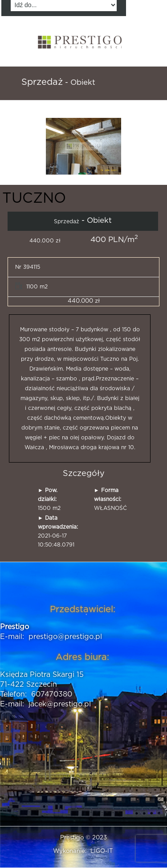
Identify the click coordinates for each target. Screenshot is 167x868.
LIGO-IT (102, 851)
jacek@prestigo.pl (60, 704)
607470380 (52, 694)
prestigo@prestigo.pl (65, 637)
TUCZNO (34, 198)
